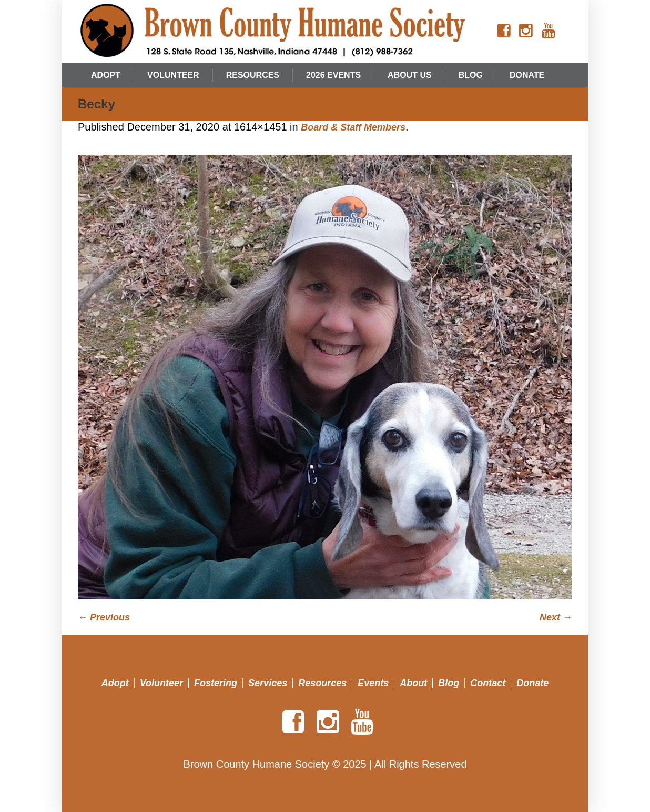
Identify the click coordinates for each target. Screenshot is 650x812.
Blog (449, 683)
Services (268, 683)
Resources (322, 683)
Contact (488, 683)
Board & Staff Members (353, 127)
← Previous (104, 617)
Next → (556, 617)
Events (373, 683)
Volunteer (161, 683)
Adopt (115, 683)
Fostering (216, 683)
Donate (532, 683)
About (413, 683)
